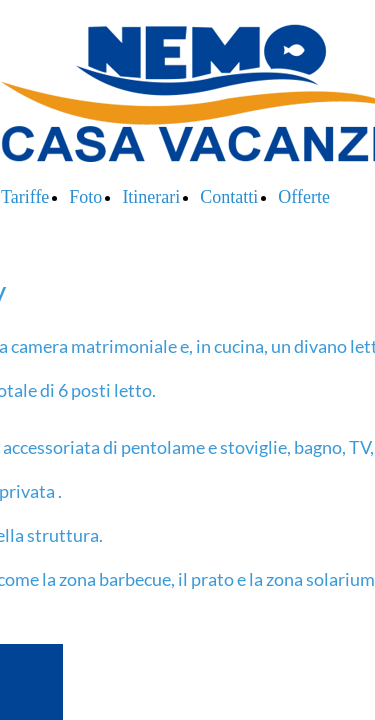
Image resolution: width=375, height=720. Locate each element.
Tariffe (25, 197)
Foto (85, 197)
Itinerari (151, 197)
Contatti (229, 197)
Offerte (304, 197)
